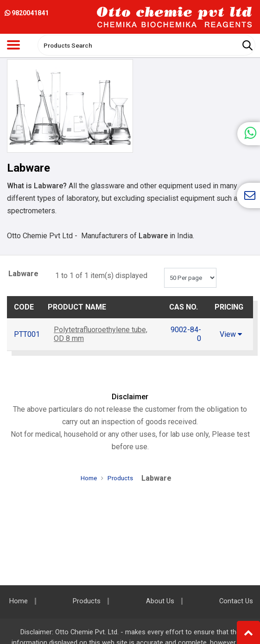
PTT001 (27, 334)
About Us (160, 601)
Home (89, 478)
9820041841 (27, 13)
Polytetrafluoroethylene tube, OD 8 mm (101, 334)
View (231, 334)
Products (120, 478)
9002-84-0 (186, 334)
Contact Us (236, 601)
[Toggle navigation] (13, 45)
